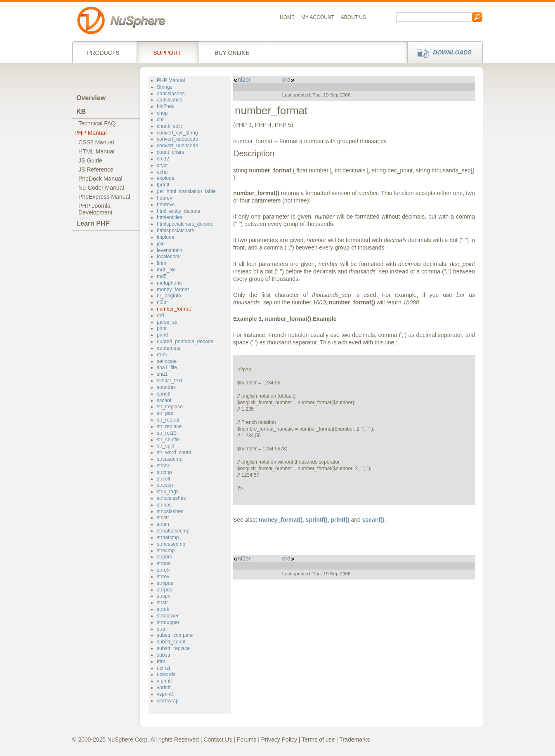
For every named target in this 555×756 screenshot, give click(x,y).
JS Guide (90, 160)
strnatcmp (168, 537)
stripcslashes (171, 498)
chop (162, 113)
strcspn (165, 485)
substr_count (171, 642)
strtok (163, 609)
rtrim (162, 355)
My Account (318, 17)
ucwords (166, 674)
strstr (162, 603)
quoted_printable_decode (185, 341)
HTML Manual (96, 151)
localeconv (169, 257)
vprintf (164, 688)
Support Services (167, 52)
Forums (247, 740)
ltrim (162, 263)
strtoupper (168, 622)
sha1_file (167, 367)
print (162, 328)
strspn (164, 596)
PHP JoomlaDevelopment (96, 209)
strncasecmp (171, 544)
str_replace (169, 426)
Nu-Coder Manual (101, 188)
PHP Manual (90, 133)
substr (164, 655)
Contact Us (218, 740)
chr (160, 120)
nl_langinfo (169, 296)
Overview (91, 98)
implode (166, 237)
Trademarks (354, 740)
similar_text (170, 381)
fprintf (163, 185)
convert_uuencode (177, 146)
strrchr (164, 570)
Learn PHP (93, 223)
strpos (164, 563)
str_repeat (168, 420)
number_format (174, 309)
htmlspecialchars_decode (185, 224)
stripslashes (170, 511)
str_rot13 (167, 433)
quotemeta (169, 348)
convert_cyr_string (177, 133)
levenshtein (170, 250)
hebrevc (166, 205)
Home (287, 17)
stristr (163, 518)
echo (162, 172)
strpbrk (164, 557)
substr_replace (173, 648)
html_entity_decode (179, 211)
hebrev (164, 198)
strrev (163, 577)
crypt (162, 165)
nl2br (162, 302)
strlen (163, 524)
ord (161, 316)
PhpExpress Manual (104, 197)
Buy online (232, 52)
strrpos (164, 590)
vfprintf (164, 681)
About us (353, 17)
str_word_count (174, 452)
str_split (165, 446)
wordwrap (168, 701)
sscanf (164, 400)
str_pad (165, 413)
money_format (173, 290)
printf (162, 335)
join (161, 244)
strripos (165, 583)
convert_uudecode (177, 139)
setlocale (167, 361)
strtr (161, 629)
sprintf (164, 394)
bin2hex (166, 106)
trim (161, 662)
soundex (166, 387)
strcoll (163, 479)
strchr (163, 466)
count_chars (170, 152)
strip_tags (168, 492)
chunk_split (169, 126)
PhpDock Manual (100, 179)
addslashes (170, 100)
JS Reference (96, 170)
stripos (164, 505)
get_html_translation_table (186, 191)
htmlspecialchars (176, 231)
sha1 (162, 374)
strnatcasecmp (173, 531)
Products (104, 52)
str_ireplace (170, 407)
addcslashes (171, 94)
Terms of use (318, 740)
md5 (162, 276)
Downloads (443, 52)
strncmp (166, 551)
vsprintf (165, 694)
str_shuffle (168, 440)
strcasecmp (170, 459)
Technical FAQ (97, 123)
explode (166, 178)
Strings (165, 87)
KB (81, 112)
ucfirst (163, 668)
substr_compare (175, 635)
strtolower (168, 616)
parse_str (167, 322)
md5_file (166, 270)
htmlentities (170, 217)
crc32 (163, 159)
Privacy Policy (279, 740)
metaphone (169, 283)
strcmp (164, 472)
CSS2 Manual (96, 142)
